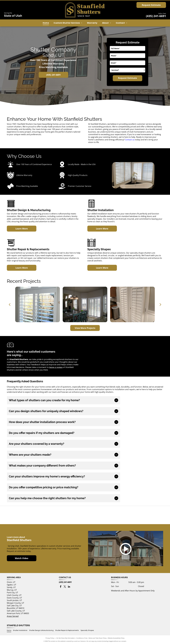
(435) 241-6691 (156, 16)
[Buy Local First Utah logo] (33, 515)
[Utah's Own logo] (85, 515)
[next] (160, 304)
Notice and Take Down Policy (98, 638)
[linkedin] (69, 587)
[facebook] (61, 587)
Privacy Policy (50, 638)
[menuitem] (46, 23)
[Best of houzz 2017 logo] (137, 515)
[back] (10, 304)
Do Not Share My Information (66, 638)
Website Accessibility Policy (116, 638)
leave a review (56, 367)
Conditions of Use (82, 638)
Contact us (130, 140)
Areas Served (13, 616)
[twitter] (65, 587)
